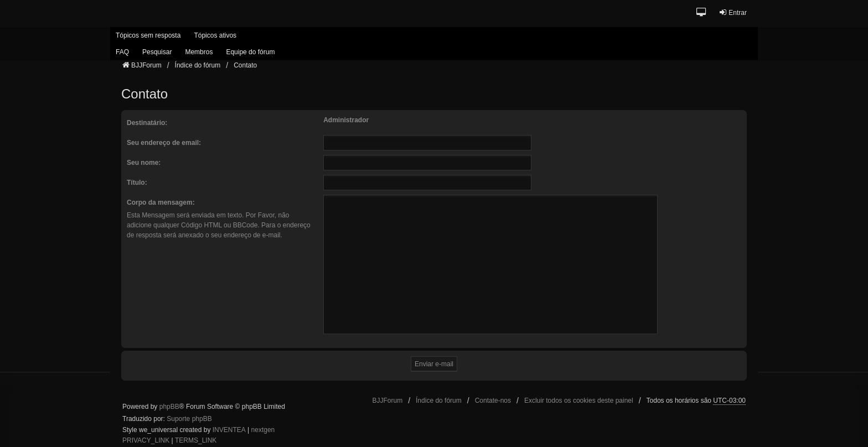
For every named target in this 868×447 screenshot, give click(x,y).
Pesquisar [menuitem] (157, 52)
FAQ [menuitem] (122, 52)
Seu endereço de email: (164, 143)
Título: (137, 183)
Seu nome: (144, 163)
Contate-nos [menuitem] (493, 401)
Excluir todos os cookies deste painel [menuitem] (579, 401)
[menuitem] (146, 441)
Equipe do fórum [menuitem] (250, 52)
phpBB (169, 407)
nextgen (263, 430)
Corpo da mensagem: (161, 202)
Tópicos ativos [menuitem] (215, 35)
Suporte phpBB (189, 419)
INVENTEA (229, 430)
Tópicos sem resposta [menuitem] (148, 35)
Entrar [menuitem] (733, 12)
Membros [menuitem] (199, 52)
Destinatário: (147, 123)
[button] (702, 13)
